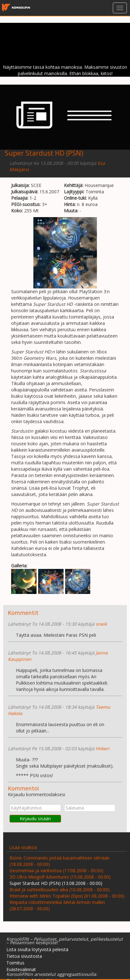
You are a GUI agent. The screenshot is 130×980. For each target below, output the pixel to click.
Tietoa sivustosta (24, 956)
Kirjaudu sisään (35, 819)
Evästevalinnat (21, 969)
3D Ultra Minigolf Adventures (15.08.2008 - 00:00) (60, 877)
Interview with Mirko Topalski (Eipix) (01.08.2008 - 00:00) (67, 896)
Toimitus (15, 963)
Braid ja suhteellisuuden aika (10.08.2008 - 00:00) (60, 890)
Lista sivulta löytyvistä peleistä (37, 949)
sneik (101, 624)
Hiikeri (103, 748)
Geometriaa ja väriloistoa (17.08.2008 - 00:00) (56, 870)
